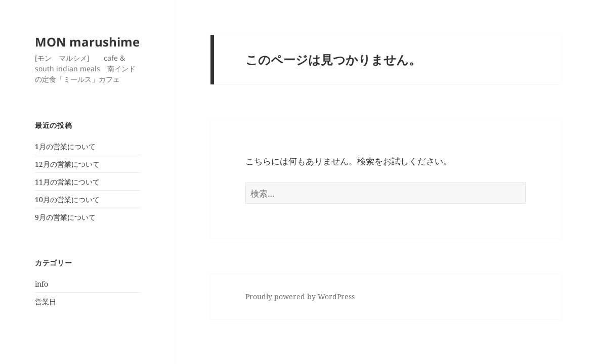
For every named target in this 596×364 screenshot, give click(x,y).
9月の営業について (65, 217)
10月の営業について (67, 199)
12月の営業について (67, 164)
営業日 (46, 302)
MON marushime (87, 42)
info (41, 284)
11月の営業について (67, 182)
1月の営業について (65, 146)
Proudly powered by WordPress (300, 297)
